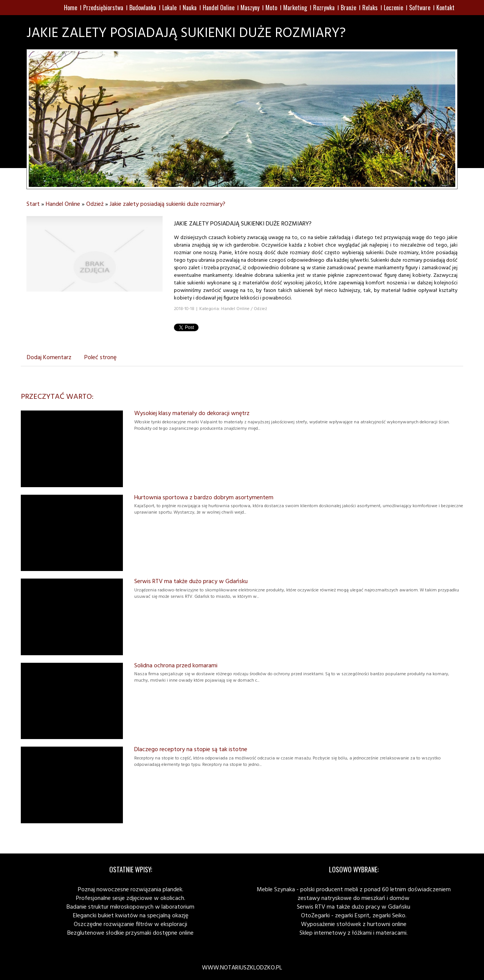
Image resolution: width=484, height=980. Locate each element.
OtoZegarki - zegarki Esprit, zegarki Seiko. (354, 916)
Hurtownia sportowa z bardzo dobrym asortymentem (204, 498)
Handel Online (63, 204)
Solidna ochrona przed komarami (176, 666)
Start (33, 204)
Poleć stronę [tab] (100, 358)
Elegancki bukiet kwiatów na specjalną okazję (131, 916)
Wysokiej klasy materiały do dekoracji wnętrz (192, 414)
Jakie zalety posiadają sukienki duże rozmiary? (168, 204)
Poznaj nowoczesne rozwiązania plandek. (131, 890)
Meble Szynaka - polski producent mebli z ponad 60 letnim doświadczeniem (354, 890)
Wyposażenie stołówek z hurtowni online (354, 924)
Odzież (95, 204)
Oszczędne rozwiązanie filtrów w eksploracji (130, 924)
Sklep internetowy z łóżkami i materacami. (354, 933)
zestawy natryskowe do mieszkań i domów (354, 898)
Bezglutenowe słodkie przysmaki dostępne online (130, 933)
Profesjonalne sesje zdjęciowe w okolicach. (131, 898)
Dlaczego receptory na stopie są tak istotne (191, 750)
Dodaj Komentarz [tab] (49, 358)
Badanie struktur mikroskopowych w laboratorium (130, 907)
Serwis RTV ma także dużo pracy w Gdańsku (191, 582)
